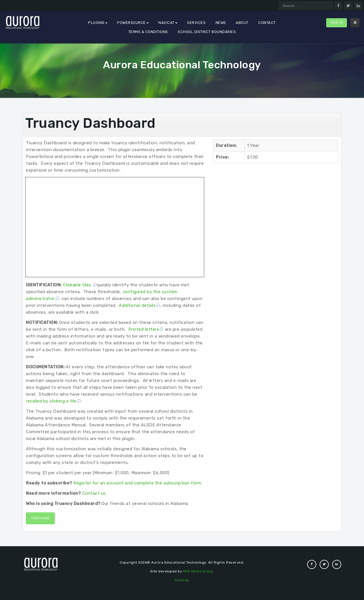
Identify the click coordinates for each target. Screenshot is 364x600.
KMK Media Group (198, 571)
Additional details (139, 305)
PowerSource (133, 23)
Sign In (337, 23)
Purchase (40, 518)
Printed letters (146, 329)
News (221, 23)
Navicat (168, 23)
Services (196, 23)
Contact (267, 23)
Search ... (279, 2)
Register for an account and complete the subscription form (137, 483)
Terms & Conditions (148, 32)
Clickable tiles (80, 285)
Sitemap (182, 580)
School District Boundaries (207, 32)
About (242, 23)
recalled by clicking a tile (53, 401)
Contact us (94, 493)
